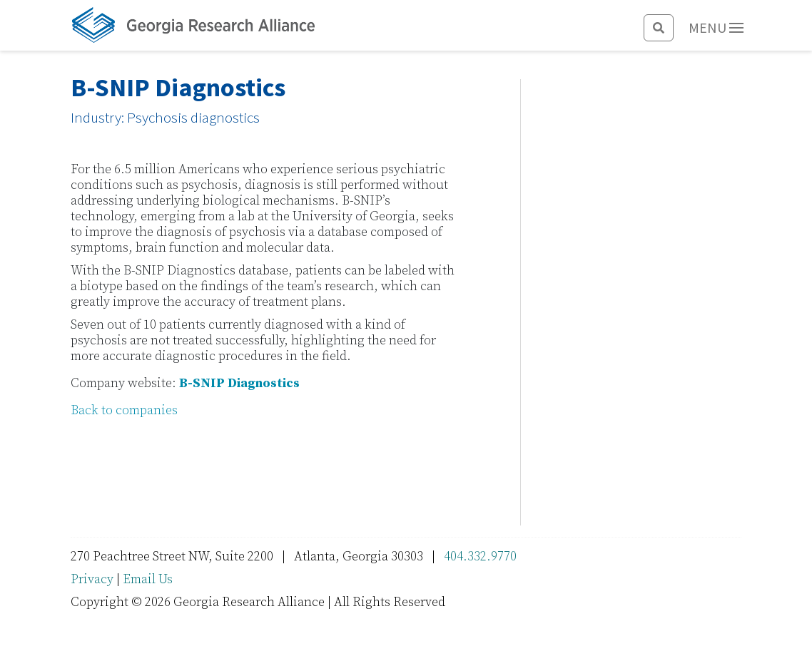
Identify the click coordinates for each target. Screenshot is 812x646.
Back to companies (124, 410)
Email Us (148, 579)
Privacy (92, 579)
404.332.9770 (480, 557)
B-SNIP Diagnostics (239, 383)
